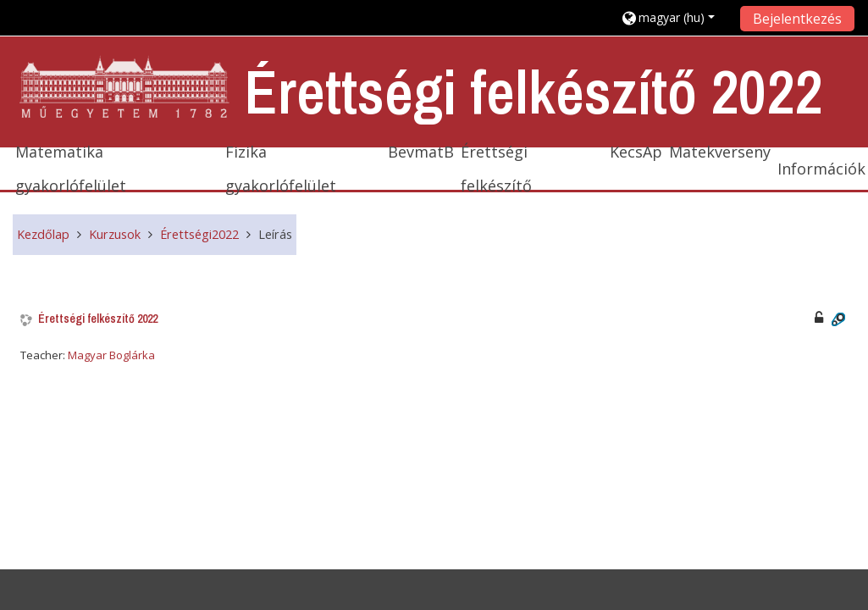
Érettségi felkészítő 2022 (98, 319)
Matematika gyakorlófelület (71, 169)
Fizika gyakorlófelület (281, 169)
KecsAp (636, 152)
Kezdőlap (43, 234)
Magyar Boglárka (111, 355)
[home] (125, 88)
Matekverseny (720, 152)
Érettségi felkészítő (496, 169)
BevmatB (421, 152)
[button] (674, 17)
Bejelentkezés (797, 19)
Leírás (275, 234)
